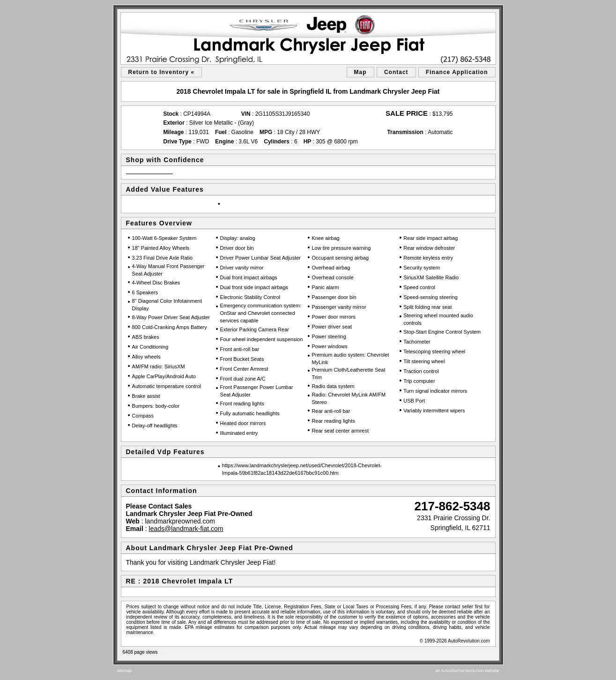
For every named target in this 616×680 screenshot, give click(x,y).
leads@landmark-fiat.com (186, 529)
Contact (396, 72)
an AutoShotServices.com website (467, 671)
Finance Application (457, 72)
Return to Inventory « (162, 72)
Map (360, 72)
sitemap (125, 671)
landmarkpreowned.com (180, 521)
